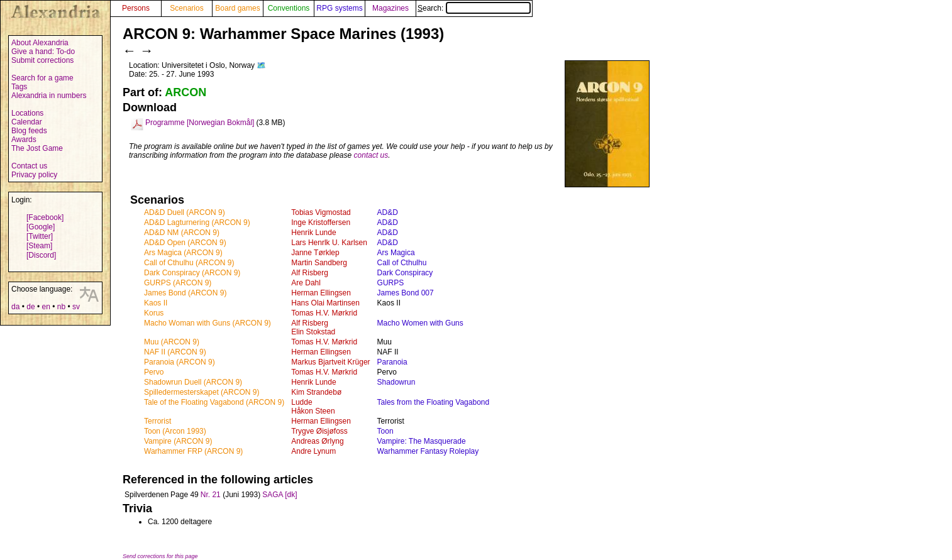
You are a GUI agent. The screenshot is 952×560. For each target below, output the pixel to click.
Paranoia (392, 362)
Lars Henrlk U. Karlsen (329, 243)
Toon (385, 431)
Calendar (27, 122)
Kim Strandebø (316, 392)
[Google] (41, 227)
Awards (24, 140)
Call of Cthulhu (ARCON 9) (189, 263)
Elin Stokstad (313, 332)
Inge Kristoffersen (321, 222)
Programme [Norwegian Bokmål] (200, 123)
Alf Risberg (310, 273)
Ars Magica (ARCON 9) (183, 253)
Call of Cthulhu (402, 263)
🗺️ (261, 65)
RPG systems (339, 8)
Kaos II (156, 303)
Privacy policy (34, 175)
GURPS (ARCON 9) (178, 283)
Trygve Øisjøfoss (319, 431)
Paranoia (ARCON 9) (180, 362)
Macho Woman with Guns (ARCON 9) (208, 323)
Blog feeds (29, 131)
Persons (136, 8)
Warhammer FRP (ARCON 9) (193, 451)
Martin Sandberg (319, 263)
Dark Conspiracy (405, 273)
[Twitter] (40, 236)
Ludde (302, 402)
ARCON (185, 92)
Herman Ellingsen (321, 293)
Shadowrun (396, 382)
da (15, 307)
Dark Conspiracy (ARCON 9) (192, 273)
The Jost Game (37, 148)
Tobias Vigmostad (321, 212)
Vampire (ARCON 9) (178, 441)
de (30, 307)
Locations (27, 113)
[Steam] (39, 246)
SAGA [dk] (280, 495)
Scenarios (186, 8)
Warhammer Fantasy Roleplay (428, 451)
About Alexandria (40, 43)
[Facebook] (45, 217)
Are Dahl (306, 283)
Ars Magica (396, 253)
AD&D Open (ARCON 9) (185, 243)
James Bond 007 (406, 293)
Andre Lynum (313, 451)
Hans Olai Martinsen (325, 303)
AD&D (388, 212)
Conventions (289, 8)
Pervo (154, 372)
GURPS (391, 283)
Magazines (390, 8)
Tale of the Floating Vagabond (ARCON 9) (214, 402)
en (46, 307)
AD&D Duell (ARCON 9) (185, 212)
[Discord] (41, 255)
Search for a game (42, 78)
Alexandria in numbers (49, 96)
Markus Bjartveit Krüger (330, 362)
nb (61, 307)
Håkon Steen (313, 411)
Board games (237, 8)
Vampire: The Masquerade (422, 441)
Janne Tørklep (315, 253)
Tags (19, 87)
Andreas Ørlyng (317, 441)
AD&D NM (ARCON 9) (182, 233)
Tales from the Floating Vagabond (434, 402)
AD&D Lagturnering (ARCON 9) (197, 222)
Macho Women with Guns (420, 323)
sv (76, 307)
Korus (154, 313)
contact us (371, 155)
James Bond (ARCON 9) (185, 293)
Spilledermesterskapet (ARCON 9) (202, 392)
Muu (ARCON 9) (172, 342)
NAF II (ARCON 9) (175, 352)
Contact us (29, 166)
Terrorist (158, 421)
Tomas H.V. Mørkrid (324, 313)
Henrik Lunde (313, 233)
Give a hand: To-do (43, 52)
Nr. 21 (211, 495)
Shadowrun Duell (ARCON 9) (193, 382)
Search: (474, 8)
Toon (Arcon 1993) (175, 431)
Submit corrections (42, 60)
